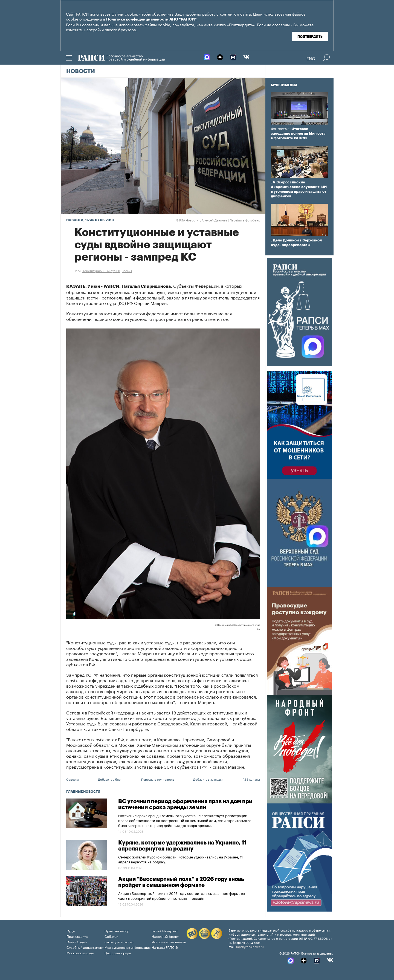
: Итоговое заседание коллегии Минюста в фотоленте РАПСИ (298, 133)
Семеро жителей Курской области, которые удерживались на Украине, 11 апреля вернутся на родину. (180, 859)
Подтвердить (310, 37)
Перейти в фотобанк (245, 220)
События (111, 936)
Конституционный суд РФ (101, 270)
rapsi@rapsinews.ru (250, 946)
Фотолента (280, 129)
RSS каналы (251, 779)
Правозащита (77, 936)
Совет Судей (77, 942)
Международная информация (128, 947)
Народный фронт (165, 936)
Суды (71, 931)
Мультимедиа (284, 85)
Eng (311, 58)
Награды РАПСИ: (165, 947)
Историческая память (169, 942)
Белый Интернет (165, 931)
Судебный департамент (85, 947)
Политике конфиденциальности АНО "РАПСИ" (151, 19)
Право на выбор (117, 931)
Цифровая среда (118, 952)
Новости (81, 71)
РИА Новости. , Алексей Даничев (202, 220)
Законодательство (119, 942)
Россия (127, 270)
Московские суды (80, 952)
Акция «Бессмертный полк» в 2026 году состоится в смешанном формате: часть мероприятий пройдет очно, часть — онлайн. (182, 895)
